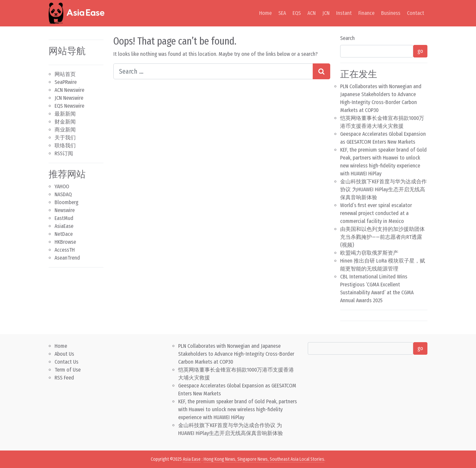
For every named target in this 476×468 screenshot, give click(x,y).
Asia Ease (192, 459)
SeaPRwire (66, 82)
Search (347, 38)
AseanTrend (67, 258)
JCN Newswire (69, 98)
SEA (282, 13)
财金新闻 (65, 122)
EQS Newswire (69, 106)
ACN (312, 13)
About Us (64, 354)
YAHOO (62, 186)
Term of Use (68, 370)
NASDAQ (63, 194)
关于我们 (65, 138)
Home (265, 13)
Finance (366, 13)
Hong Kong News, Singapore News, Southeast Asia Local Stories (264, 459)
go (420, 51)
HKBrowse (65, 242)
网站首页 (65, 74)
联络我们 (65, 145)
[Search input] (213, 71)
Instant (344, 13)
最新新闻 (65, 114)
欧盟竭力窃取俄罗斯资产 (369, 253)
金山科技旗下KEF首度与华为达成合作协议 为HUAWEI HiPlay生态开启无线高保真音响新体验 (383, 189)
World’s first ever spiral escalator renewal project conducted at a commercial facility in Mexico (376, 213)
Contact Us (66, 362)
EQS (297, 13)
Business (391, 13)
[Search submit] (321, 71)
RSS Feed (64, 378)
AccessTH (65, 250)
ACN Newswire (69, 90)
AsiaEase (64, 226)
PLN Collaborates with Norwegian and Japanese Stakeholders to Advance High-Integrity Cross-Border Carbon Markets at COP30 (236, 354)
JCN (326, 13)
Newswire (65, 210)
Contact (416, 13)
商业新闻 (65, 130)
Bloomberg (66, 202)
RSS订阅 (64, 153)
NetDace (64, 234)
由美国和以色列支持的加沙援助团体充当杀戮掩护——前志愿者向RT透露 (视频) (382, 237)
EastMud (64, 218)
